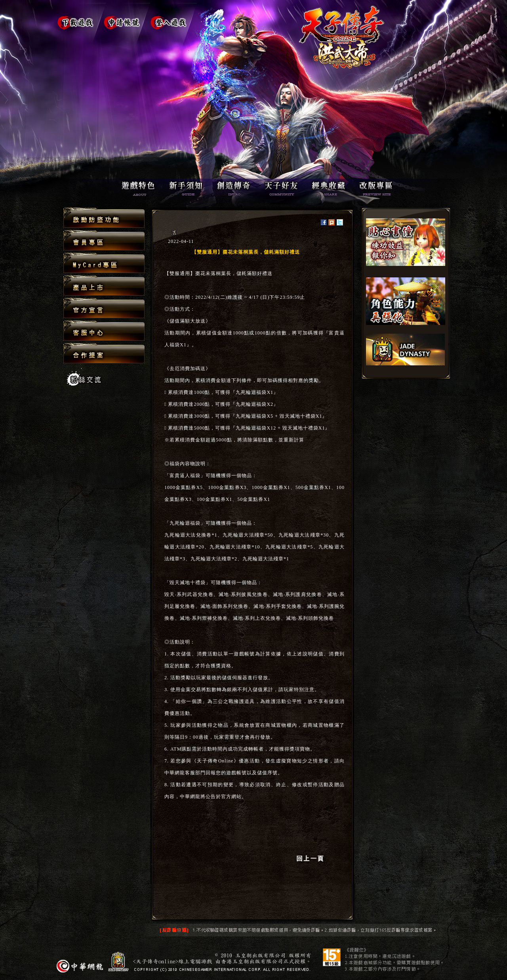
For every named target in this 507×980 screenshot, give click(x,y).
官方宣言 (104, 309)
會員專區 (104, 241)
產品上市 (104, 286)
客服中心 (104, 331)
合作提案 (104, 353)
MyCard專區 (104, 263)
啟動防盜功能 (104, 218)
